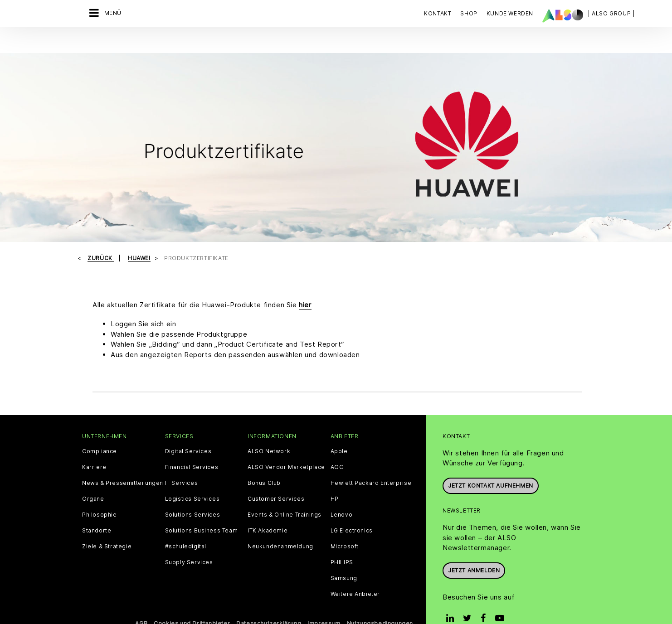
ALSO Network (269, 432)
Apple (339, 432)
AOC (337, 448)
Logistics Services (192, 480)
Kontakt (438, 13)
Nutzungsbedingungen (380, 604)
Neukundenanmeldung (280, 527)
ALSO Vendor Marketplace (286, 448)
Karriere (94, 448)
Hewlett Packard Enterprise (371, 464)
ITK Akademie (268, 512)
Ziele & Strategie (107, 527)
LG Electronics (352, 512)
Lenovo (342, 496)
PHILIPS (342, 543)
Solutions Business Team (202, 512)
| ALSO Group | (611, 13)
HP (335, 480)
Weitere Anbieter (355, 575)
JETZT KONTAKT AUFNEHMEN (491, 467)
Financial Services (192, 448)
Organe (93, 480)
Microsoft (345, 527)
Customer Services (276, 480)
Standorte (97, 512)
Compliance (100, 432)
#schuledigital (186, 527)
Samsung (344, 559)
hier (305, 285)
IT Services (182, 464)
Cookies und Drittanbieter (192, 604)
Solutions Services (193, 496)
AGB (141, 604)
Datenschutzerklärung (269, 604)
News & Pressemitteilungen (123, 464)
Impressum (324, 604)
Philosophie (100, 496)
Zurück (101, 239)
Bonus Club (264, 464)
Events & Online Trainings (285, 496)
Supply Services (189, 543)
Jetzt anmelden (474, 551)
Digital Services (188, 432)
